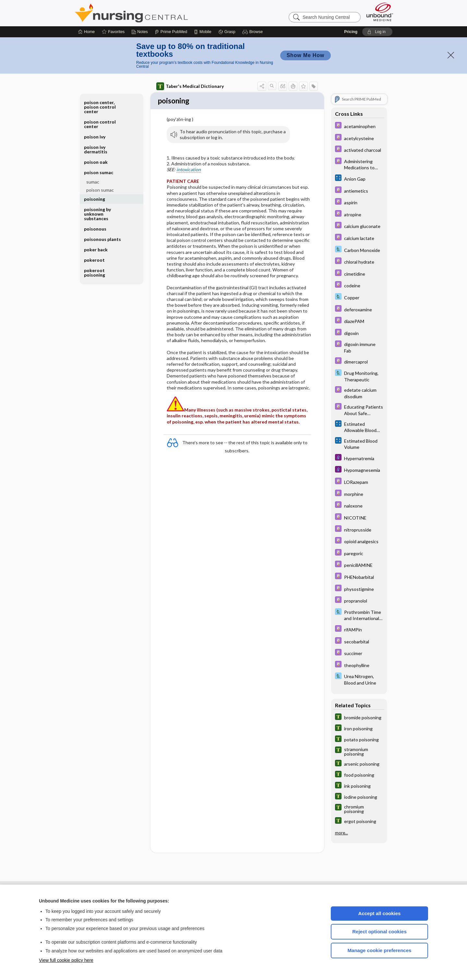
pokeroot (94, 260)
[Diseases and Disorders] (359, 458)
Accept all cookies (380, 913)
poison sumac (99, 172)
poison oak (96, 162)
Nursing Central (156, 13)
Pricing (351, 32)
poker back (96, 250)
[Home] (86, 32)
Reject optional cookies (379, 932)
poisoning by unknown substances (97, 214)
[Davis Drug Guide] (359, 126)
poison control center (100, 124)
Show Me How (305, 55)
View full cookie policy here (66, 960)
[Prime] (171, 32)
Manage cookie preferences (380, 950)
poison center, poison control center (100, 107)
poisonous (95, 229)
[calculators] (359, 179)
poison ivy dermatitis (96, 149)
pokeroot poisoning (95, 273)
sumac (93, 182)
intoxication (189, 170)
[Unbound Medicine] (380, 12)
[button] (253, 32)
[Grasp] (227, 32)
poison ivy (95, 137)
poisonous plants (102, 239)
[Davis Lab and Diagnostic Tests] (359, 250)
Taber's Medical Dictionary (190, 86)
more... (341, 833)
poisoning (95, 199)
